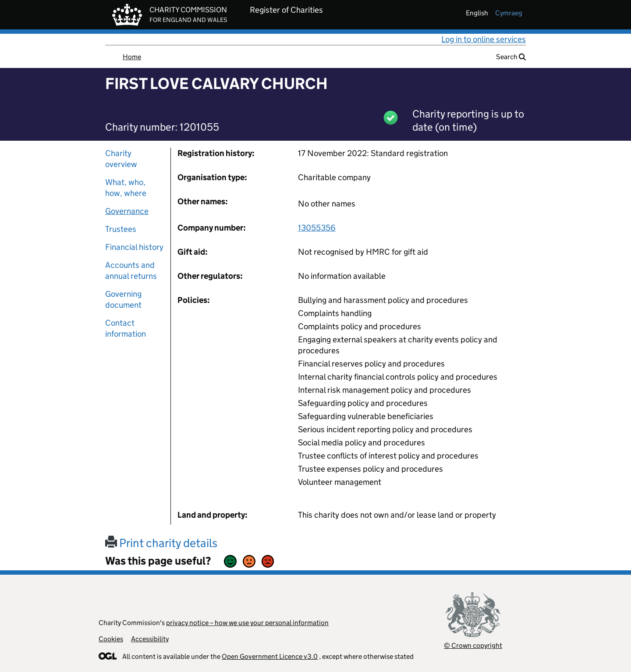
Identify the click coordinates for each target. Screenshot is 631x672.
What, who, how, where (126, 188)
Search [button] (511, 57)
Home (132, 57)
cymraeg (509, 13)
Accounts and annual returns (131, 270)
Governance (127, 211)
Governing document (123, 299)
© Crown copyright (473, 645)
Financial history (134, 247)
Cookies (111, 639)
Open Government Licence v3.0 (270, 656)
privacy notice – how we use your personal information (247, 623)
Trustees (121, 229)
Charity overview (121, 159)
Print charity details (161, 543)
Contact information (126, 328)
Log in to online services (484, 39)
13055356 (317, 228)
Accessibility (150, 639)
